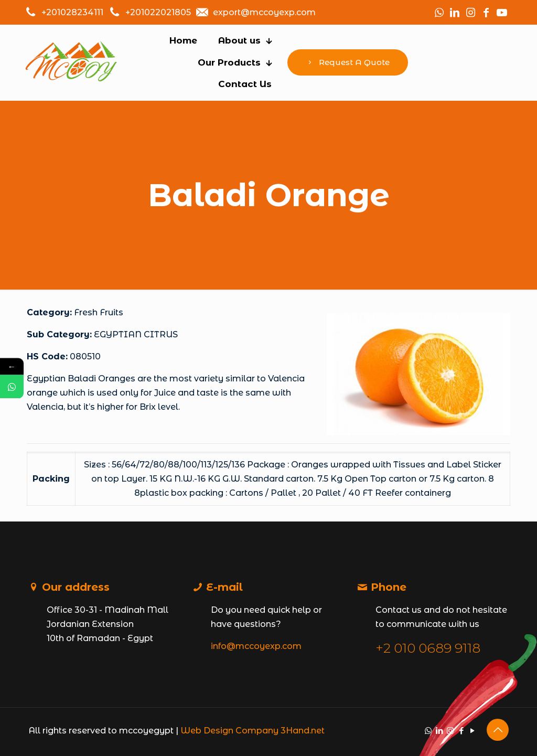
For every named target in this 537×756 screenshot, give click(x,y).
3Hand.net (303, 731)
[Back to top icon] (498, 730)
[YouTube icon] (472, 731)
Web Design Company (229, 731)
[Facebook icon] (461, 731)
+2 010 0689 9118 (428, 648)
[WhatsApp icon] (428, 731)
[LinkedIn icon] (439, 731)
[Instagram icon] (450, 731)
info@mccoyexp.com (256, 646)
